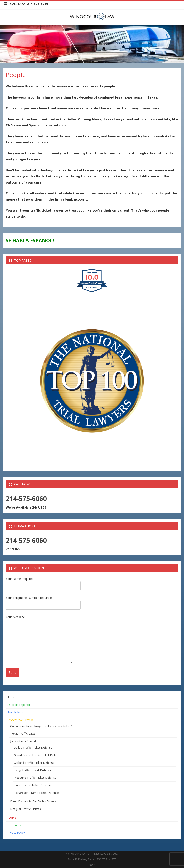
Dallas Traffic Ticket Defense (33, 747)
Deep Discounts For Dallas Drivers (33, 801)
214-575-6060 (38, 3)
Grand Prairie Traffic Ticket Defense (38, 755)
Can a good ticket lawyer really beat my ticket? (41, 726)
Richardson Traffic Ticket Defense (36, 793)
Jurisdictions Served (23, 741)
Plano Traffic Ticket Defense (33, 785)
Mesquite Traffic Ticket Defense (35, 778)
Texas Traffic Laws (23, 734)
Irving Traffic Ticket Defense (33, 770)
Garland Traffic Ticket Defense (34, 763)
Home (11, 697)
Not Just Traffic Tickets (26, 809)
